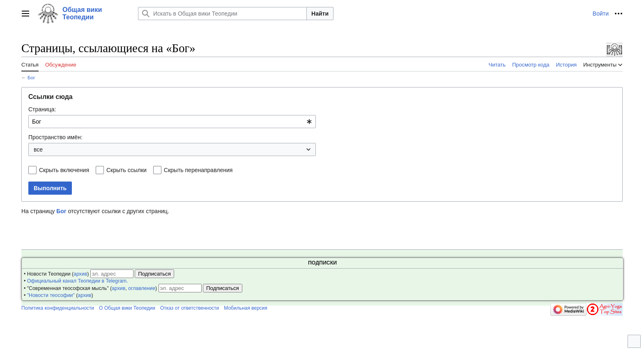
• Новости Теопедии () (56, 274)
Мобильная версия (246, 308)
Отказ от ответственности (190, 308)
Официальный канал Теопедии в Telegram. (78, 281)
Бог (31, 77)
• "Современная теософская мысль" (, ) (90, 288)
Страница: (42, 109)
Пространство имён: (55, 137)
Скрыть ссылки (126, 170)
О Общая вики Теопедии (127, 308)
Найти (320, 14)
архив (80, 274)
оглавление (142, 288)
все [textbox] (38, 150)
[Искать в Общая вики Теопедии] (222, 14)
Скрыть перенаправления (198, 170)
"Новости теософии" (51, 295)
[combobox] (172, 122)
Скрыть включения (64, 170)
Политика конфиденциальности (58, 308)
